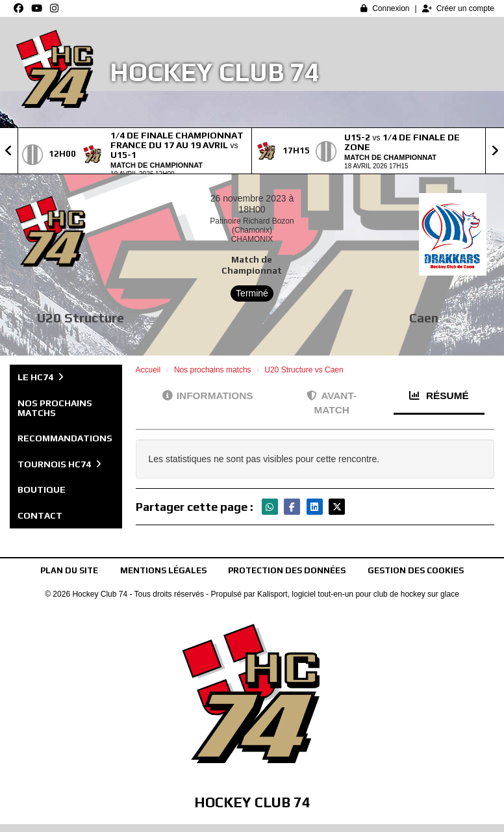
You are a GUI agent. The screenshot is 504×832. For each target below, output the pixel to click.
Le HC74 (41, 377)
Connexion (385, 8)
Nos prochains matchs (55, 408)
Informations (208, 396)
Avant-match (332, 403)
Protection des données (287, 570)
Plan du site (69, 570)
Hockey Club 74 (215, 72)
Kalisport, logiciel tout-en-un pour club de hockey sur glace (358, 594)
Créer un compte (458, 8)
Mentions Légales (163, 570)
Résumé (439, 396)
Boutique (42, 489)
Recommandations (65, 438)
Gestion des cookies (416, 570)
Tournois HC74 (59, 464)
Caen (424, 318)
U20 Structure (81, 318)
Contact (40, 515)
